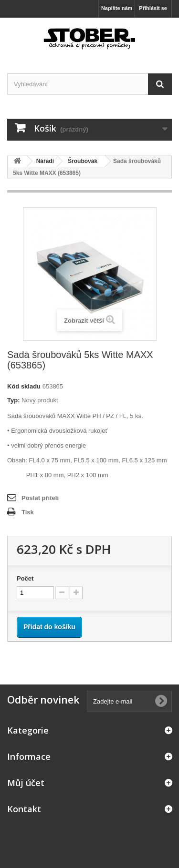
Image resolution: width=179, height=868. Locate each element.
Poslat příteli (40, 498)
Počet (25, 578)
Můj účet (26, 783)
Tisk (28, 512)
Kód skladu (24, 386)
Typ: (13, 400)
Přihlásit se (153, 8)
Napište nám (117, 8)
